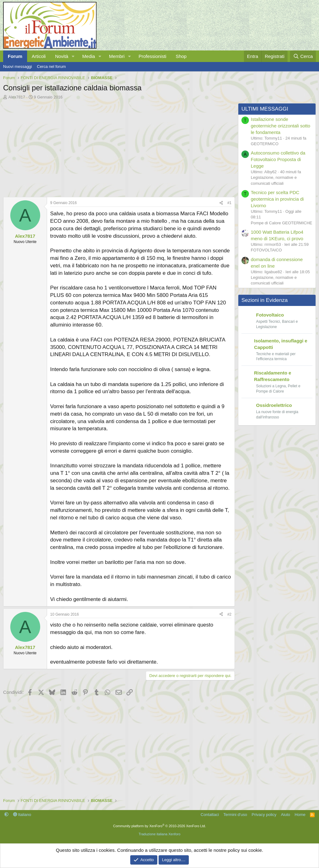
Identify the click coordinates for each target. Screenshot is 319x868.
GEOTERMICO (265, 144)
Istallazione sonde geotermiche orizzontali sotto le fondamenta (281, 126)
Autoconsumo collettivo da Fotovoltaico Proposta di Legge (278, 159)
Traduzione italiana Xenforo (159, 834)
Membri (117, 56)
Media (89, 56)
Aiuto (286, 815)
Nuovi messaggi (18, 67)
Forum (15, 56)
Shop (181, 56)
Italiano (22, 815)
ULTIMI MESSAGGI (265, 109)
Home (300, 815)
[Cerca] (303, 56)
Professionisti (152, 56)
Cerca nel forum (51, 67)
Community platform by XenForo (159, 826)
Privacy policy (264, 815)
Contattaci (210, 815)
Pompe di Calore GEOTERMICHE (281, 223)
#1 (229, 203)
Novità (62, 56)
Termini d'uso (235, 815)
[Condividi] (221, 203)
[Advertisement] (117, 147)
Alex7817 (17, 97)
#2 (229, 614)
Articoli (39, 56)
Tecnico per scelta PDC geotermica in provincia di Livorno (277, 199)
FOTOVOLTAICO (266, 250)
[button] (73, 56)
